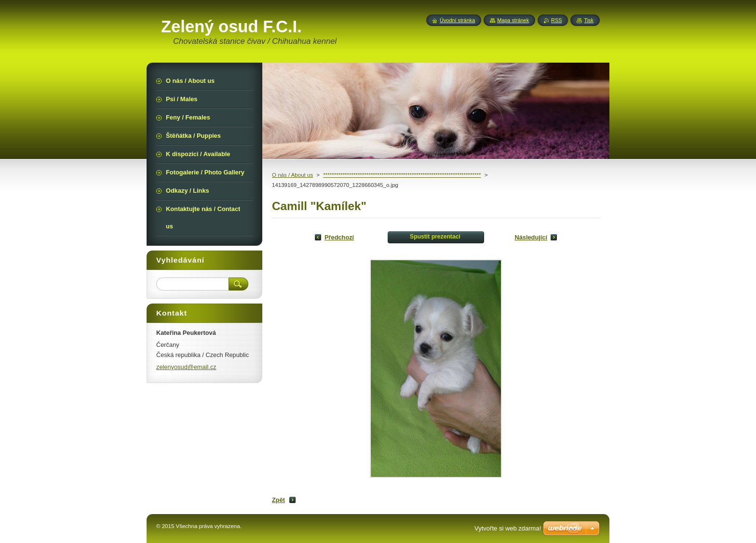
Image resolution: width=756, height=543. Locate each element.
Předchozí (339, 237)
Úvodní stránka (457, 20)
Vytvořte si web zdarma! (508, 528)
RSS (556, 20)
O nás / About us (292, 175)
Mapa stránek (513, 20)
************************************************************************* (402, 175)
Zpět (278, 500)
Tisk (589, 20)
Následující (531, 237)
